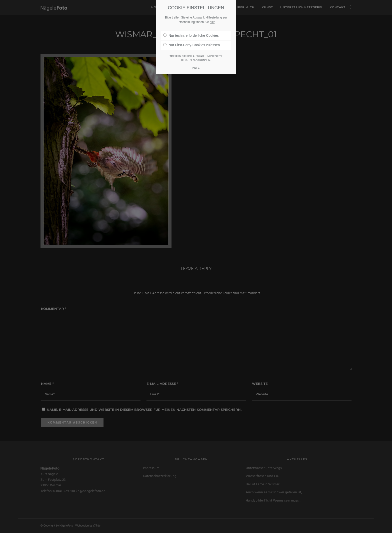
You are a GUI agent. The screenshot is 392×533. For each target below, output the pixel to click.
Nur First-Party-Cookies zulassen (191, 45)
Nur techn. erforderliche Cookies (191, 35)
